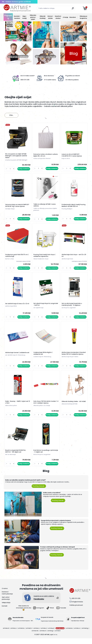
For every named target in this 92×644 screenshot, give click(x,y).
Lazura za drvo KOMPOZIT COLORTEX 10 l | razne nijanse (72, 156)
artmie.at (43, 636)
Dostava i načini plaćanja (7, 599)
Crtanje (65, 17)
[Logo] (17, 8)
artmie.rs (36, 634)
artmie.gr (50, 636)
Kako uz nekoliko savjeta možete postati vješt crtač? (25, 486)
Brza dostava (49, 76)
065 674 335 (25, 80)
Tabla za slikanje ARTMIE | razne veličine (45, 206)
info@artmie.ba (77, 607)
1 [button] (13, 43)
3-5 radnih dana (50, 80)
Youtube (61, 614)
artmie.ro (77, 634)
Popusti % (8, 17)
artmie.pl (51, 634)
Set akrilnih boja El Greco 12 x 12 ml (18, 307)
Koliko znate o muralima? (52, 498)
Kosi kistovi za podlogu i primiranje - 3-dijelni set (42, 456)
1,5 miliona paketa (72, 80)
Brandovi (73, 17)
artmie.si (44, 634)
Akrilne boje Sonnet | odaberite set (18, 356)
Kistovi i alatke (50, 17)
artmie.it (58, 636)
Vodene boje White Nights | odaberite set (43, 357)
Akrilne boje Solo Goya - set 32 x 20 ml (73, 257)
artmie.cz (14, 634)
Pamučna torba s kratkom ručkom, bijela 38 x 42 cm (43, 156)
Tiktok (50, 614)
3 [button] (19, 43)
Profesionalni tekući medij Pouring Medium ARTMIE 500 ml (74, 207)
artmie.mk (35, 636)
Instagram (39, 614)
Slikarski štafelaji (43, 17)
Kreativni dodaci (58, 17)
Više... (11, 115)
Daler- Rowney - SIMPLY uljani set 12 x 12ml (17, 407)
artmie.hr (29, 634)
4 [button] (22, 43)
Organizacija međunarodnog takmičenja (52, 627)
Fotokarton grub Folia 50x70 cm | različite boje (17, 257)
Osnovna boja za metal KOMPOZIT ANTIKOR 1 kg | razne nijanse (18, 207)
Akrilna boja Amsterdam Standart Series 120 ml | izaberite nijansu (74, 357)
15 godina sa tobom (73, 76)
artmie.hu (21, 634)
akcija (13, 37)
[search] (73, 9)
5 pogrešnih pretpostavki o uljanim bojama (56, 526)
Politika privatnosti (76, 611)
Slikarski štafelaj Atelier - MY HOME (74, 406)
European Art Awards (47, 623)
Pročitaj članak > (39, 492)
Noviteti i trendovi (17, 17)
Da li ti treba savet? (28, 76)
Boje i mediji (24, 17)
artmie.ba (69, 634)
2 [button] (16, 43)
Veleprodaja (6, 608)
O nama (5, 594)
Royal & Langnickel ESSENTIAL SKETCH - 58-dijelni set (16, 456)
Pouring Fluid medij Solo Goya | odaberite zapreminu (45, 257)
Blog (74, 53)
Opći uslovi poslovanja (6, 604)
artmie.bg (85, 634)
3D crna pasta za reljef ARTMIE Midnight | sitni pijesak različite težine (17, 156)
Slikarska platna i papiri (33, 17)
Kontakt (5, 612)
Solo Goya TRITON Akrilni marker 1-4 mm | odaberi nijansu (46, 407)
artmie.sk (6, 634)
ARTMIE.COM (60, 634)
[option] (18, 30)
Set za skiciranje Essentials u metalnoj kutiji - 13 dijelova (72, 307)
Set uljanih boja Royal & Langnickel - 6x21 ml (42, 307)
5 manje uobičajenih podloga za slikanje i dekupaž (57, 553)
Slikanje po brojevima (83, 17)
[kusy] (11, 169)
